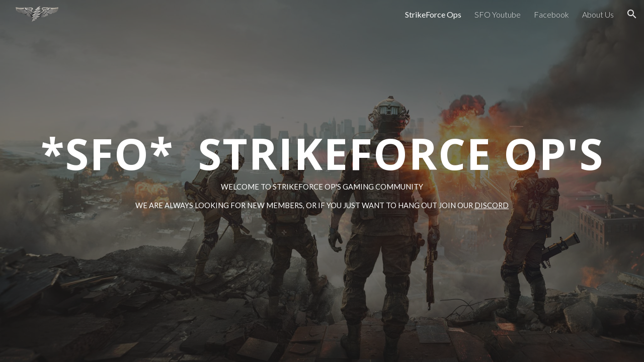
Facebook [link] (551, 14)
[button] (632, 14)
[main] (322, 181)
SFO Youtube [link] (498, 14)
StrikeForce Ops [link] (433, 14)
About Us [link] (598, 14)
